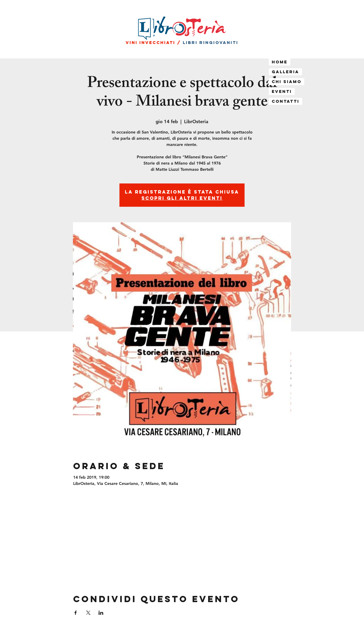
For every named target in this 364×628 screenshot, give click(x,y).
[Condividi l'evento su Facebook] (76, 613)
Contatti (286, 101)
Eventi (282, 91)
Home (280, 62)
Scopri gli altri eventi (182, 198)
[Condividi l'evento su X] (88, 613)
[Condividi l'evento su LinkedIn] (101, 613)
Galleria (285, 72)
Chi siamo (287, 82)
